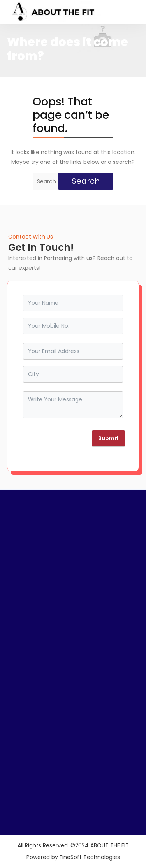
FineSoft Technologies (90, 857)
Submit (108, 438)
